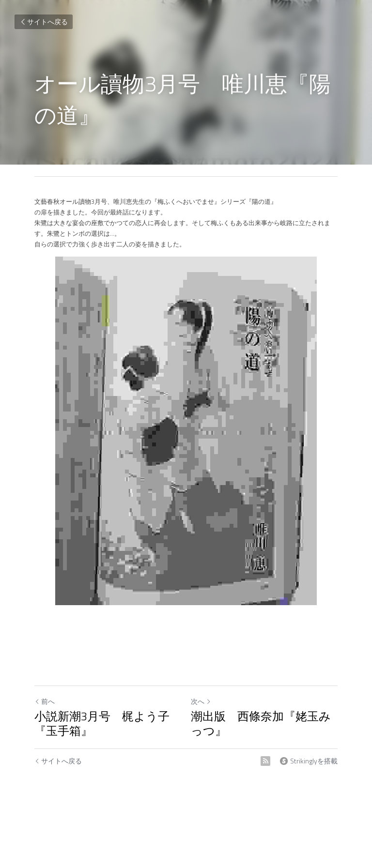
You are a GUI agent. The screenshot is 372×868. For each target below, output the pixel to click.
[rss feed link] (265, 761)
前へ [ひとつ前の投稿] (45, 701)
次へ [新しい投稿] (201, 701)
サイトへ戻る (44, 22)
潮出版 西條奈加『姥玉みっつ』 (261, 723)
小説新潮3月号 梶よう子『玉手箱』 (102, 723)
